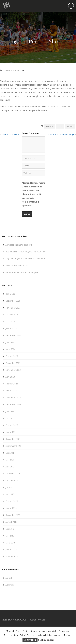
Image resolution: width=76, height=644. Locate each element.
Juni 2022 (10, 411)
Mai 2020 (10, 494)
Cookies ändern (46, 640)
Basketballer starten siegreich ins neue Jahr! (26, 252)
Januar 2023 (11, 391)
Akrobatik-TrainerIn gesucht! (19, 245)
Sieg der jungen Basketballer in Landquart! (25, 259)
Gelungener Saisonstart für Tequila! (22, 272)
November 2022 (13, 398)
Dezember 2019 (13, 515)
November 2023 (13, 370)
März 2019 (10, 543)
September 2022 (13, 404)
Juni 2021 (10, 453)
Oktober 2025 (12, 315)
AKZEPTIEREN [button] (30, 640)
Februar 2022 (12, 425)
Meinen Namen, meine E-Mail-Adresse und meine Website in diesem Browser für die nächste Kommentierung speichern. (34, 194)
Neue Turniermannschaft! (17, 265)
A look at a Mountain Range (61, 134)
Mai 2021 (10, 460)
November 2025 (13, 308)
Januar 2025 (11, 328)
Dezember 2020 (13, 474)
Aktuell (9, 578)
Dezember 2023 (13, 363)
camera (50, 126)
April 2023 (10, 377)
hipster (70, 126)
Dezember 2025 (13, 301)
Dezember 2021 (13, 439)
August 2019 (11, 522)
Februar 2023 (12, 384)
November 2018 (13, 556)
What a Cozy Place (10, 134)
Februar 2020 (12, 501)
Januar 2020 (11, 508)
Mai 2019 (10, 536)
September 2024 (13, 335)
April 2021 (10, 467)
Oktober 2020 (12, 480)
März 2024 (10, 349)
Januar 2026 (11, 294)
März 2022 (10, 418)
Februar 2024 (12, 356)
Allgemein (10, 585)
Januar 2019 (11, 549)
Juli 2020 (9, 487)
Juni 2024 (10, 342)
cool (60, 126)
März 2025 (10, 322)
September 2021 (13, 446)
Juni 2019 (10, 529)
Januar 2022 (11, 432)
